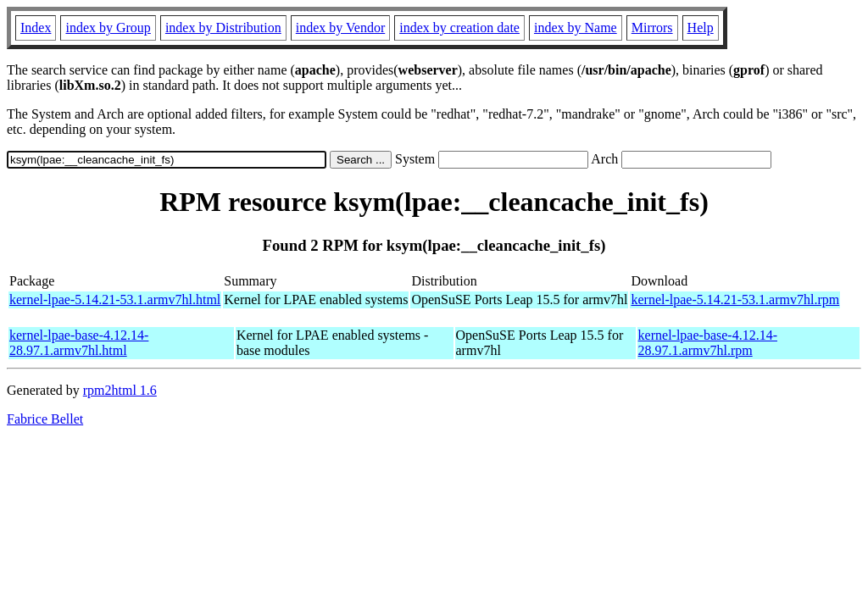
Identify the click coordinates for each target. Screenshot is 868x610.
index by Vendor (340, 28)
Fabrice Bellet (45, 419)
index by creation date (459, 28)
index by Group (108, 28)
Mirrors (652, 28)
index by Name (576, 28)
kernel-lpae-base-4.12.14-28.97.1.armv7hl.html (79, 343)
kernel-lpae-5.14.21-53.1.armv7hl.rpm (735, 299)
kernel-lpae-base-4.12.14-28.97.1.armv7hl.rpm (708, 343)
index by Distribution (223, 28)
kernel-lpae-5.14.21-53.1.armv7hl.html (115, 299)
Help (701, 28)
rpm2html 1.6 (120, 390)
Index (36, 28)
